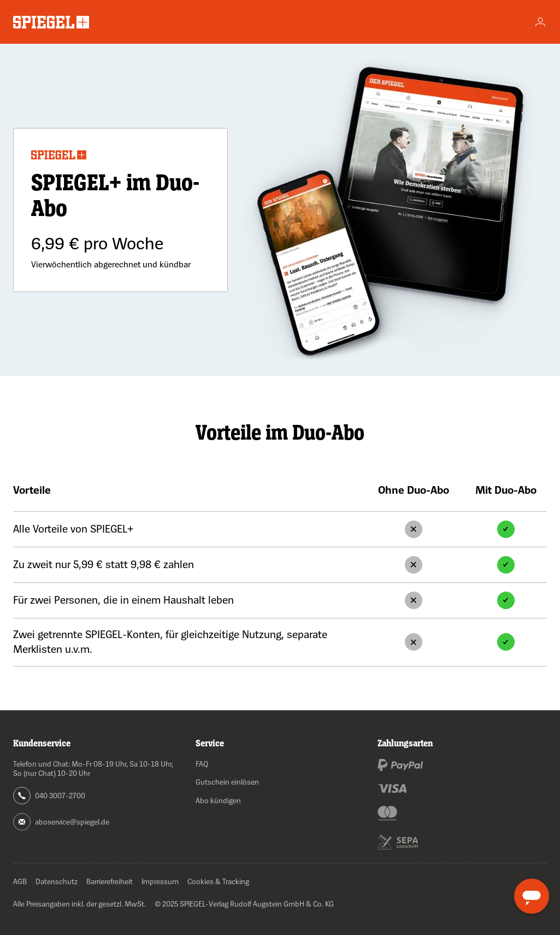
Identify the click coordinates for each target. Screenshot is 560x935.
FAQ (202, 764)
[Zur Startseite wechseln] (51, 22)
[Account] (540, 22)
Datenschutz (57, 881)
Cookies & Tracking (218, 881)
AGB (20, 881)
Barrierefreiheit (110, 881)
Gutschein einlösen (227, 782)
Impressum (160, 881)
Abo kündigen (218, 800)
